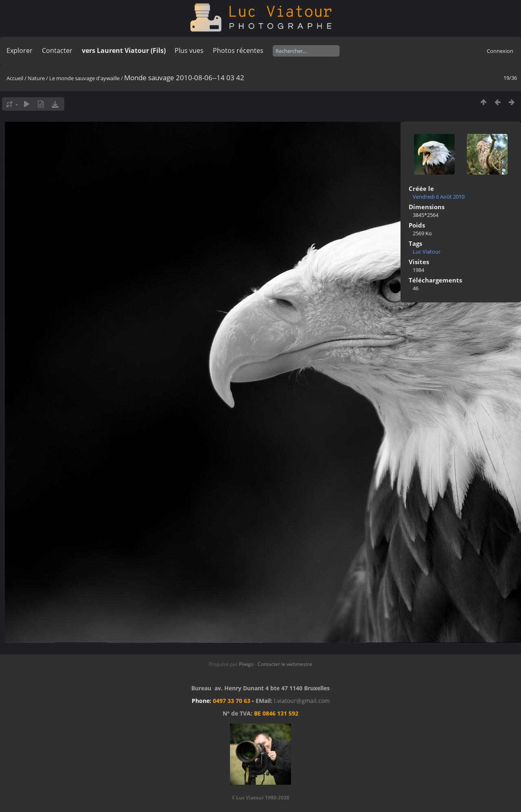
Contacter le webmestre (285, 664)
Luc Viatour (427, 252)
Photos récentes (238, 50)
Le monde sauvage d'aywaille (84, 78)
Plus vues (189, 50)
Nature (36, 78)
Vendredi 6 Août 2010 (439, 197)
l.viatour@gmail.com (302, 701)
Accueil (15, 78)
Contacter (57, 50)
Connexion (500, 51)
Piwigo (246, 664)
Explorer (20, 50)
